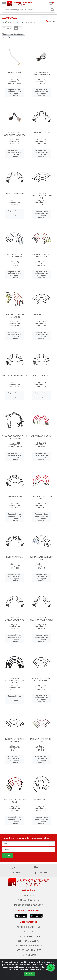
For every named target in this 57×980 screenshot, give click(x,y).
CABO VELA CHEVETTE (15, 193)
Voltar (50, 21)
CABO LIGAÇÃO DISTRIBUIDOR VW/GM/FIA (15, 134)
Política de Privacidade (29, 900)
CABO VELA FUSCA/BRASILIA (15, 375)
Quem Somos (28, 896)
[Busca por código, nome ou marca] (26, 10)
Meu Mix (16, 868)
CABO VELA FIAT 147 (41, 315)
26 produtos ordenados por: (13, 34)
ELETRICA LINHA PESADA (28, 936)
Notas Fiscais (41, 873)
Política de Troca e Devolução (28, 905)
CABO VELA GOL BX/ (41, 800)
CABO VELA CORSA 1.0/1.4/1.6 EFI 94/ (15, 255)
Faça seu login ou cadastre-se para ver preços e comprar (15, 93)
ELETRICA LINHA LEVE (28, 941)
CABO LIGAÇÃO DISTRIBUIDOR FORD (41, 73)
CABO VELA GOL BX (41, 375)
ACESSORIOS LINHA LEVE (29, 950)
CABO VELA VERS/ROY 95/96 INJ (41, 740)
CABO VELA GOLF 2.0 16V (41, 436)
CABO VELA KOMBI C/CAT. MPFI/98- (41, 498)
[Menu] (4, 4)
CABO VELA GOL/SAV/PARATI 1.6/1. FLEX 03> (15, 437)
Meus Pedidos (41, 868)
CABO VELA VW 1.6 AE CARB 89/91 (15, 801)
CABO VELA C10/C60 (41, 133)
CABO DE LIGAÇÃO (15, 72)
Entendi (29, 974)
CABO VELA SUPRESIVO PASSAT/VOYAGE (41, 679)
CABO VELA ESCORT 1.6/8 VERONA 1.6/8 (41, 255)
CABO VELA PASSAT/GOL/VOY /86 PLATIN (15, 681)
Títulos (16, 873)
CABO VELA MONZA (15, 557)
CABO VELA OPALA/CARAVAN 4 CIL (15, 619)
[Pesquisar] (52, 10)
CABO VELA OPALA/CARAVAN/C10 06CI (41, 619)
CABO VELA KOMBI (15, 497)
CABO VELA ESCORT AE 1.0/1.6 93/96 (15, 316)
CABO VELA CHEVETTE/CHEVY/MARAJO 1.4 (41, 196)
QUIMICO (28, 932)
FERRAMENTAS (29, 955)
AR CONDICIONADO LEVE (29, 927)
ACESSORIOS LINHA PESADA (29, 946)
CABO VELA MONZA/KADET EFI (41, 558)
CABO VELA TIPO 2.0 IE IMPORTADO (15, 740)
